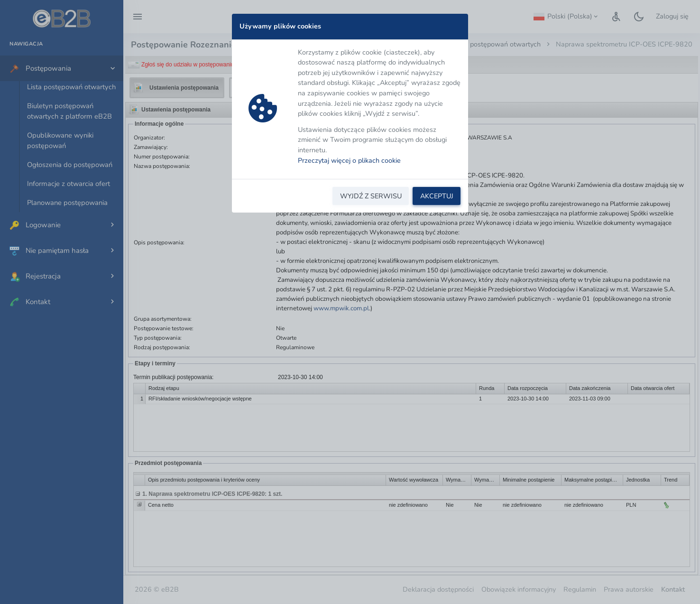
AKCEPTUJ (437, 196)
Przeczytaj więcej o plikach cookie (349, 160)
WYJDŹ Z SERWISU (371, 196)
